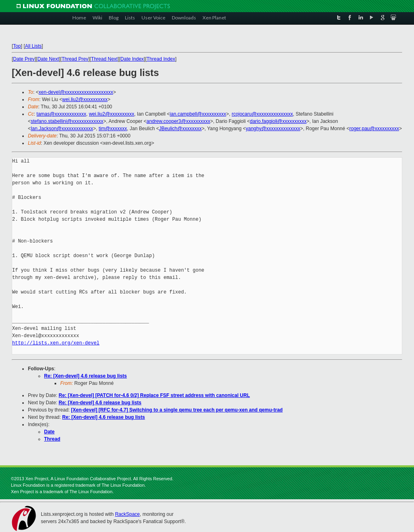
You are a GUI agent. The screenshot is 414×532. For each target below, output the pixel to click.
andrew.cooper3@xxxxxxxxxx (178, 121)
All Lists (33, 46)
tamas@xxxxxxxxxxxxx (61, 114)
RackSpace (127, 514)
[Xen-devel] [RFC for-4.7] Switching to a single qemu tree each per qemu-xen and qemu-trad (177, 410)
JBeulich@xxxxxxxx (180, 129)
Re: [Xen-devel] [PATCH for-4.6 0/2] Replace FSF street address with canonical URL (154, 395)
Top (17, 46)
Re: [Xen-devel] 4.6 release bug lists (86, 376)
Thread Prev (75, 59)
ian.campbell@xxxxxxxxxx (198, 114)
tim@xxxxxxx (113, 129)
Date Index (132, 59)
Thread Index (161, 59)
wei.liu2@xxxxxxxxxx (85, 99)
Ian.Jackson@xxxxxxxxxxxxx (62, 129)
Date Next (48, 59)
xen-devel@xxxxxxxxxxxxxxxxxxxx (76, 92)
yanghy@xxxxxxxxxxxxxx (273, 129)
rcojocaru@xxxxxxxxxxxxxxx (262, 114)
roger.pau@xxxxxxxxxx (374, 129)
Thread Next (104, 59)
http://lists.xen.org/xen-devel (56, 343)
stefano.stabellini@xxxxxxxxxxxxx (67, 121)
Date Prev (24, 59)
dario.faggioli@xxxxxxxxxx (278, 121)
